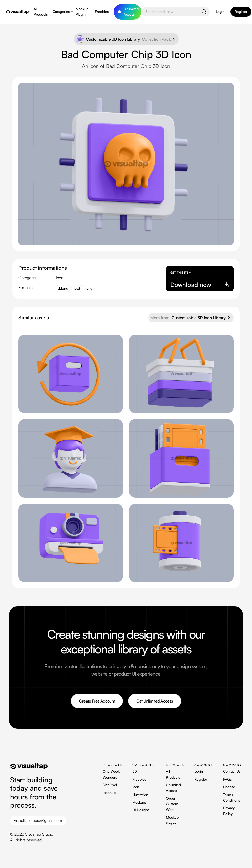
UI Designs (141, 810)
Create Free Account (97, 701)
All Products (41, 12)
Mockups (139, 802)
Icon (136, 787)
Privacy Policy (229, 811)
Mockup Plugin (82, 12)
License (229, 787)
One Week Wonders (111, 774)
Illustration (140, 795)
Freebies (102, 12)
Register (201, 779)
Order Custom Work (172, 804)
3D (135, 771)
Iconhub (109, 793)
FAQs (227, 779)
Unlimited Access (173, 788)
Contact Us (232, 771)
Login (220, 12)
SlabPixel (110, 785)
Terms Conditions (232, 797)
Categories (61, 12)
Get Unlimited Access (154, 701)
